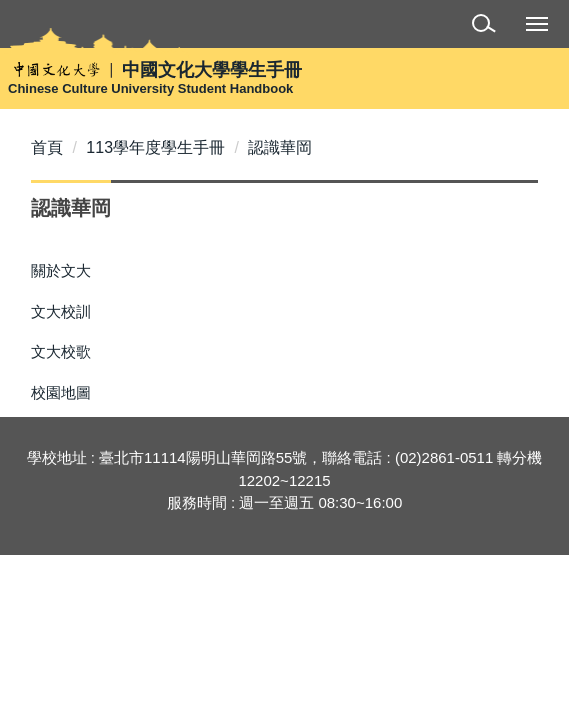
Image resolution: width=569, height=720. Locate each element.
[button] (487, 26)
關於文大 (61, 270)
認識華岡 (280, 147)
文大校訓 (61, 311)
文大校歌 (61, 351)
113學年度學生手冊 (155, 147)
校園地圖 (61, 392)
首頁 (47, 147)
